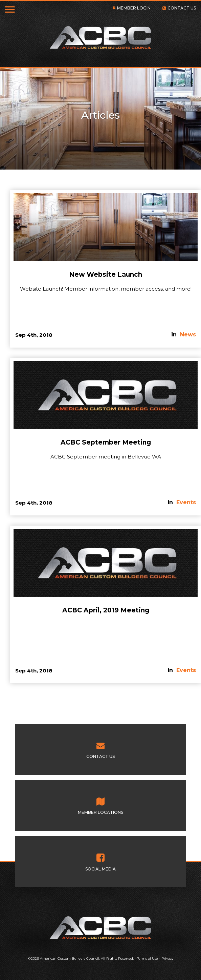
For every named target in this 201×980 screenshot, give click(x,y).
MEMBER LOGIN (134, 8)
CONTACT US (182, 8)
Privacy (167, 958)
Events (186, 502)
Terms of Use (148, 958)
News (188, 335)
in (175, 335)
